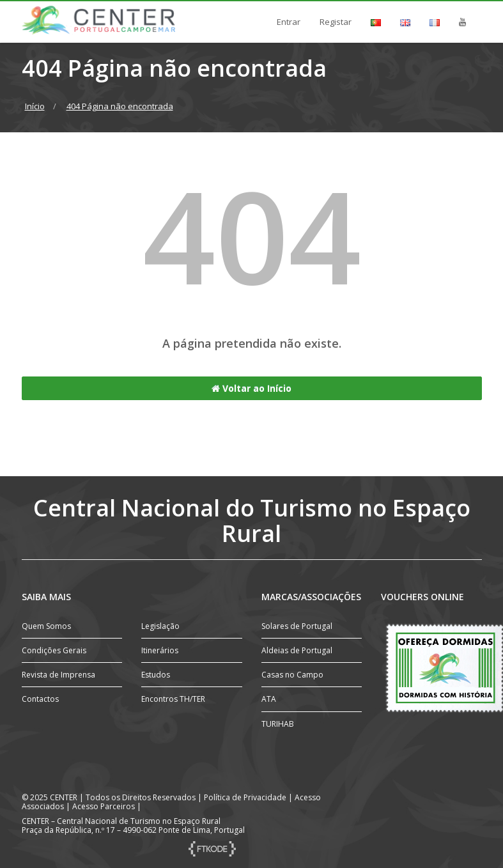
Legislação (160, 626)
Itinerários (160, 650)
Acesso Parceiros (104, 806)
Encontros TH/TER (173, 699)
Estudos (156, 675)
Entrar (289, 22)
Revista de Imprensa (58, 675)
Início (35, 106)
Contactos (40, 699)
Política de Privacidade (245, 797)
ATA (269, 699)
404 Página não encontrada (120, 106)
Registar (336, 22)
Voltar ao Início (251, 388)
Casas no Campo (292, 675)
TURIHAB (278, 724)
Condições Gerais (54, 650)
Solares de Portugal (297, 626)
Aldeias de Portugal (297, 650)
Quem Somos (46, 626)
